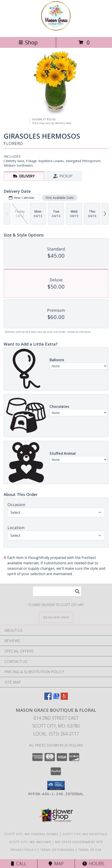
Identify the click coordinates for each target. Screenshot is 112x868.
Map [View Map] (56, 864)
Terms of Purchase (57, 850)
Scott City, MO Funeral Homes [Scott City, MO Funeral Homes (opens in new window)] (31, 834)
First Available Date (60, 198)
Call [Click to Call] (19, 864)
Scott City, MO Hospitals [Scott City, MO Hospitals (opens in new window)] (85, 834)
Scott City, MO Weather (30, 842)
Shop (28, 42)
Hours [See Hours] (93, 864)
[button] (56, 785)
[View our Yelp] (64, 698)
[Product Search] (57, 591)
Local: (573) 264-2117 (56, 734)
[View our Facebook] (48, 698)
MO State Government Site (79, 842)
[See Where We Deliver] (56, 617)
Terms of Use (90, 850)
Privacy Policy (23, 850)
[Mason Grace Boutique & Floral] (56, 30)
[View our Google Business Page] (56, 698)
